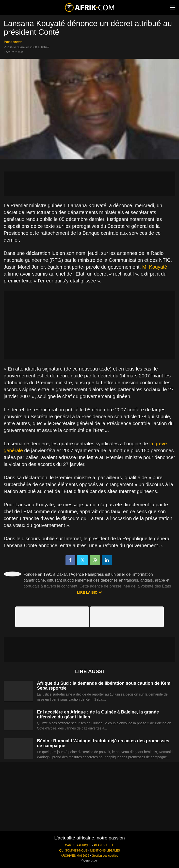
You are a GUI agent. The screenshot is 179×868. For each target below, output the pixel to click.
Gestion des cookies (105, 856)
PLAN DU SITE (104, 845)
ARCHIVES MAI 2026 (75, 856)
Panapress (13, 42)
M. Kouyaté (155, 267)
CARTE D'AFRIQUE (78, 845)
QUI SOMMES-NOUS (73, 851)
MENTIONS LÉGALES (105, 851)
